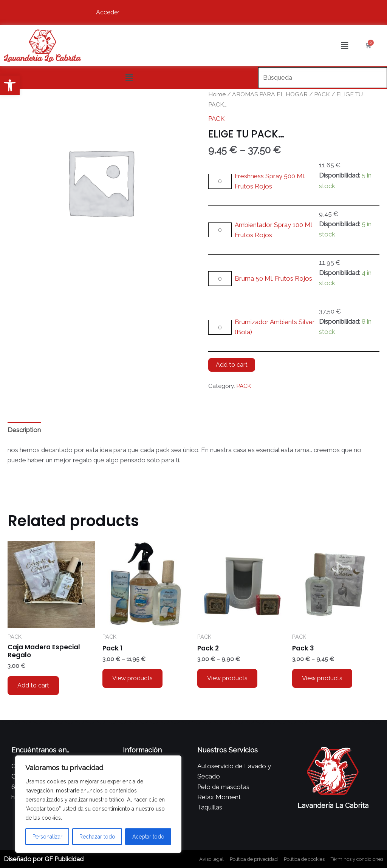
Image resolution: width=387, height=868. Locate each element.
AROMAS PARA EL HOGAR (270, 94)
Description (24, 430)
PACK (322, 94)
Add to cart (232, 365)
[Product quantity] (220, 181)
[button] (10, 85)
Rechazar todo (97, 837)
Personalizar (47, 837)
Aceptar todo (148, 837)
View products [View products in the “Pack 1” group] (132, 678)
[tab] (24, 430)
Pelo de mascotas (223, 787)
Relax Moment (219, 797)
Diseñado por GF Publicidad (44, 859)
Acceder (108, 12)
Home (217, 94)
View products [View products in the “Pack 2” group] (227, 678)
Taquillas (210, 807)
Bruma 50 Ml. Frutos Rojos (273, 278)
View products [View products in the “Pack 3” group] (322, 678)
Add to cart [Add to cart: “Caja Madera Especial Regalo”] (33, 685)
